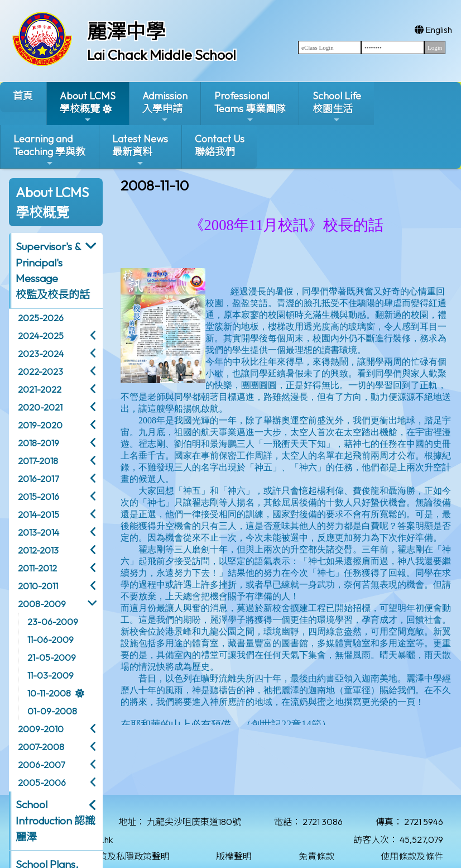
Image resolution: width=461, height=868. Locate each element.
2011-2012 (37, 568)
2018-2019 (39, 443)
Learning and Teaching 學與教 (49, 150)
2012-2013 (38, 550)
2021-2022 (40, 389)
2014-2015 (39, 514)
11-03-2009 (51, 675)
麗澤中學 (126, 31)
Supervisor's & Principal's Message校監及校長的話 (53, 270)
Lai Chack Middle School (162, 55)
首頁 (23, 96)
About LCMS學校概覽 (88, 107)
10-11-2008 (49, 693)
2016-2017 (38, 479)
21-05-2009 (52, 657)
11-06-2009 (51, 640)
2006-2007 (41, 765)
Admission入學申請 (165, 107)
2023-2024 (41, 354)
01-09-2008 (52, 711)
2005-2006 (42, 783)
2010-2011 (38, 586)
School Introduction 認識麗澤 (56, 821)
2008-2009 (42, 604)
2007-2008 (41, 747)
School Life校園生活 (337, 107)
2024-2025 (41, 336)
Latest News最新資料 (140, 150)
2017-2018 (38, 461)
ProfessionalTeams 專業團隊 (250, 107)
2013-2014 (39, 532)
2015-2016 (39, 497)
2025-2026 (41, 318)
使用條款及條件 (412, 856)
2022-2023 (40, 371)
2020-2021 (40, 407)
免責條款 (316, 856)
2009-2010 (41, 729)
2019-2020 (40, 425)
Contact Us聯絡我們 (220, 145)
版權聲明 (234, 856)
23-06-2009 (53, 622)
